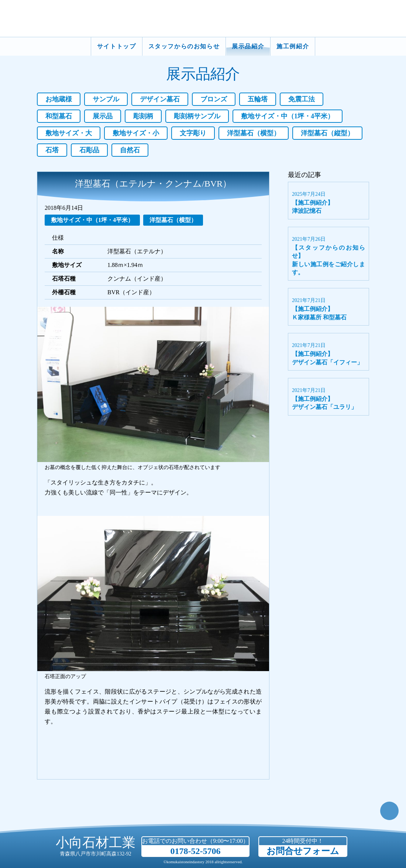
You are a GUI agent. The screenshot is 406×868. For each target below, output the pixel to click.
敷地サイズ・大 (69, 133)
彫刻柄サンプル (197, 116)
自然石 (130, 150)
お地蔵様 (59, 99)
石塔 (52, 150)
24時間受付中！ (303, 847)
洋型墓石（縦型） (327, 133)
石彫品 (89, 150)
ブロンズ (214, 99)
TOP (389, 811)
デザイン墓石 (160, 99)
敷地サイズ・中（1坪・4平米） (288, 116)
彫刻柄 (143, 116)
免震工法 (302, 99)
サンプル (106, 99)
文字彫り (193, 133)
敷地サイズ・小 (136, 133)
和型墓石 (59, 116)
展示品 (103, 116)
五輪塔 (258, 99)
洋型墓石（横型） (254, 133)
